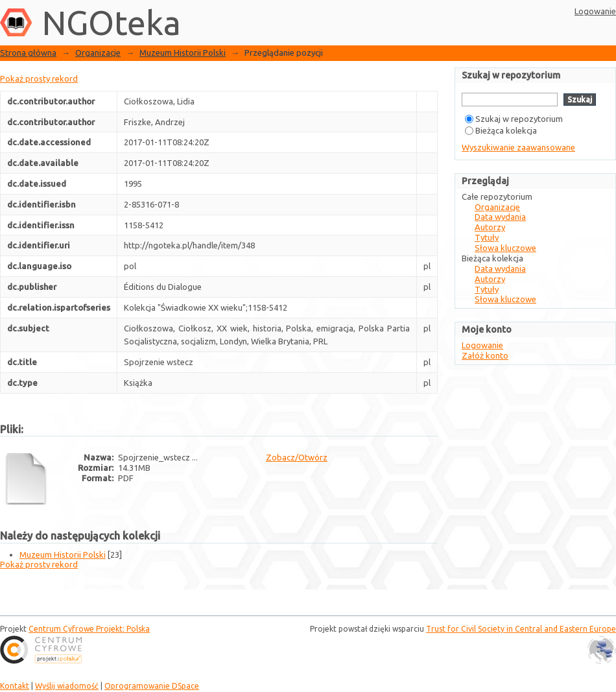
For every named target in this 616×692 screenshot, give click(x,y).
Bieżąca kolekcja (501, 130)
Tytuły (487, 237)
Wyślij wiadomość (67, 686)
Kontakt (15, 686)
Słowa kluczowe (505, 248)
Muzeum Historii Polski (183, 53)
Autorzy (490, 227)
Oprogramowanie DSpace (152, 686)
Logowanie (595, 11)
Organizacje (98, 53)
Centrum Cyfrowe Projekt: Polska (89, 629)
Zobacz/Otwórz (297, 457)
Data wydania (500, 217)
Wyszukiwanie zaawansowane (518, 147)
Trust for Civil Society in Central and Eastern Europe (521, 629)
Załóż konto (485, 355)
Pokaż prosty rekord (39, 78)
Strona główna (28, 53)
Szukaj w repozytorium (514, 119)
